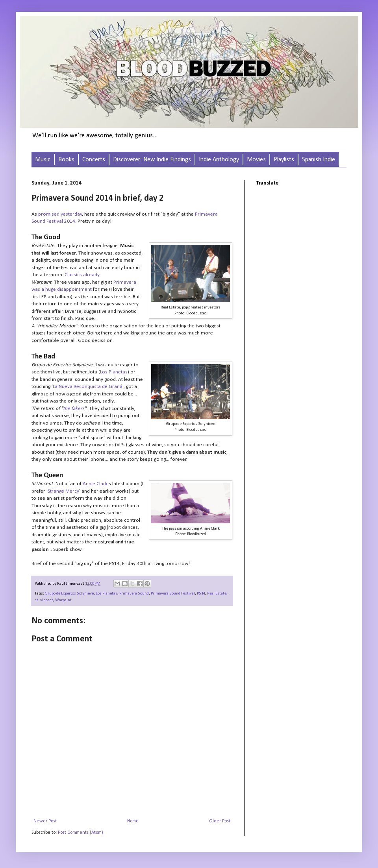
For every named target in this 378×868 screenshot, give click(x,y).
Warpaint (63, 600)
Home (133, 821)
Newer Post (45, 821)
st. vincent (44, 600)
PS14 (201, 594)
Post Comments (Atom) (81, 833)
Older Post (220, 821)
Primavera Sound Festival (173, 594)
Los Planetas (107, 594)
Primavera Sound (134, 594)
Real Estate (217, 594)
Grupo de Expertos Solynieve (69, 594)
